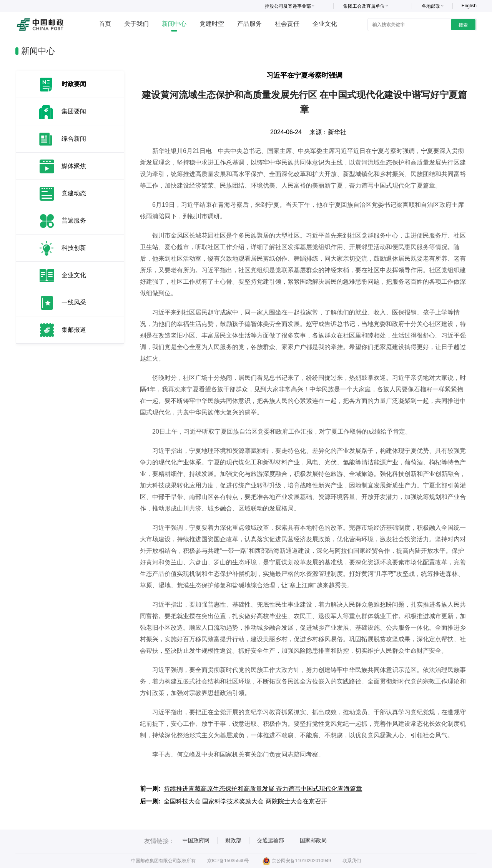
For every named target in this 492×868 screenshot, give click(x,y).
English (469, 6)
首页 (105, 24)
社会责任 (287, 24)
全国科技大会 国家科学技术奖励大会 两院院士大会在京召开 (245, 801)
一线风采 (74, 302)
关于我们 (136, 24)
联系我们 (352, 861)
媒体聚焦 (74, 166)
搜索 (463, 25)
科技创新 (74, 248)
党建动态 (74, 193)
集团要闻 (74, 111)
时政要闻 (74, 84)
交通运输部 (271, 840)
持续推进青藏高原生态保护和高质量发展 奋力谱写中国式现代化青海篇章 (263, 789)
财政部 (233, 840)
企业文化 (325, 24)
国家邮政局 (313, 840)
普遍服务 (74, 220)
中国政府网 (196, 840)
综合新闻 (74, 139)
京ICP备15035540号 (228, 861)
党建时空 (212, 24)
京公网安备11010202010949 (297, 861)
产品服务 (249, 24)
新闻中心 (174, 24)
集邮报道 (74, 330)
